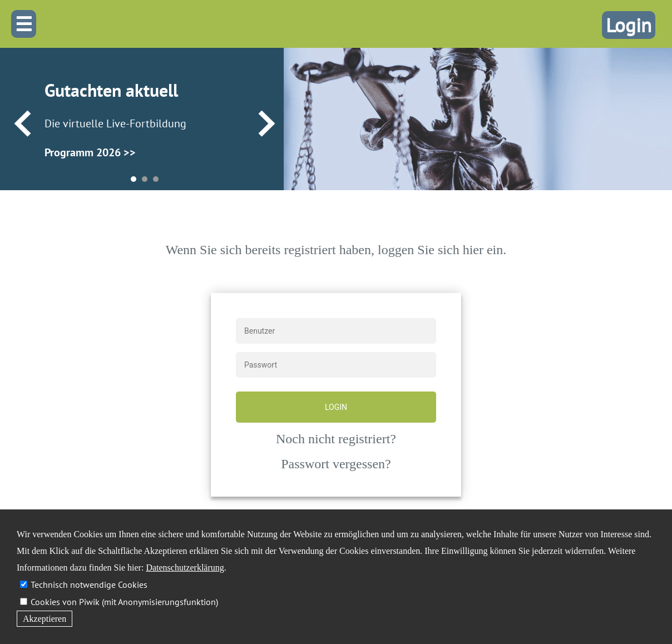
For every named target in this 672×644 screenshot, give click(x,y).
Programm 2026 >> (90, 152)
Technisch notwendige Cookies (89, 584)
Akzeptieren (45, 619)
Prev (23, 124)
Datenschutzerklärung (185, 568)
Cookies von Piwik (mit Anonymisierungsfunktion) (124, 602)
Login (629, 25)
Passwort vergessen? (336, 464)
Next (267, 124)
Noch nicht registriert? (336, 439)
